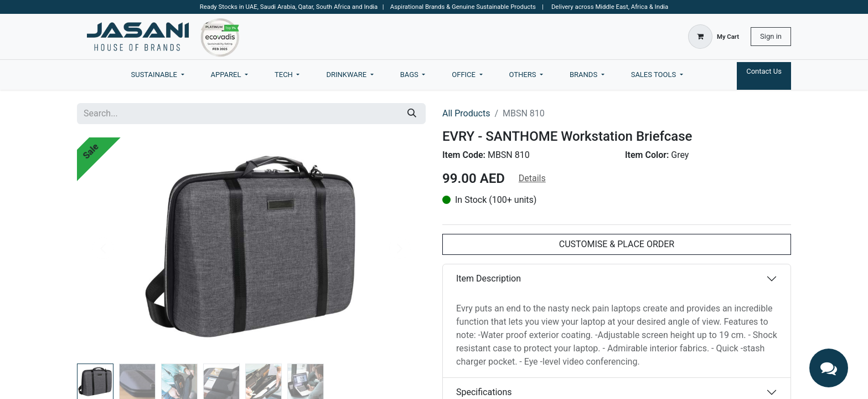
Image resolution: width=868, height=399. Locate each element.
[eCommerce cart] (714, 37)
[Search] (412, 114)
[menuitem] (158, 75)
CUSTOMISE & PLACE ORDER (617, 244)
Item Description (489, 278)
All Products (466, 113)
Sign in (771, 36)
